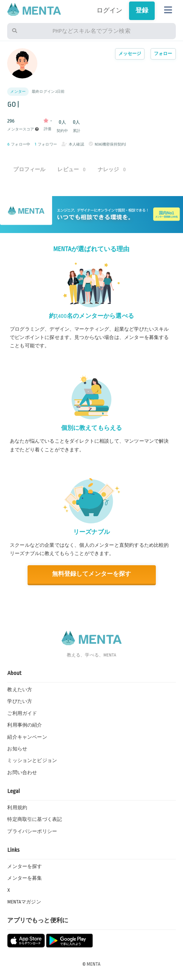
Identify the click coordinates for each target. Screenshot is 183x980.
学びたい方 (20, 701)
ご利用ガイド (22, 713)
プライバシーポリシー (32, 831)
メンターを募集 (25, 878)
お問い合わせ (22, 773)
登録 (142, 11)
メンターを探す (25, 867)
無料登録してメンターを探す (91, 574)
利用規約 (17, 808)
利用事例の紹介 (25, 725)
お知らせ (17, 749)
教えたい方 (20, 690)
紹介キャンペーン (27, 737)
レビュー (72, 169)
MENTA (94, 964)
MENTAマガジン (24, 902)
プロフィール (29, 169)
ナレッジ (112, 169)
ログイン (110, 11)
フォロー (163, 54)
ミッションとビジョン (32, 761)
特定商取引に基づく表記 (35, 819)
